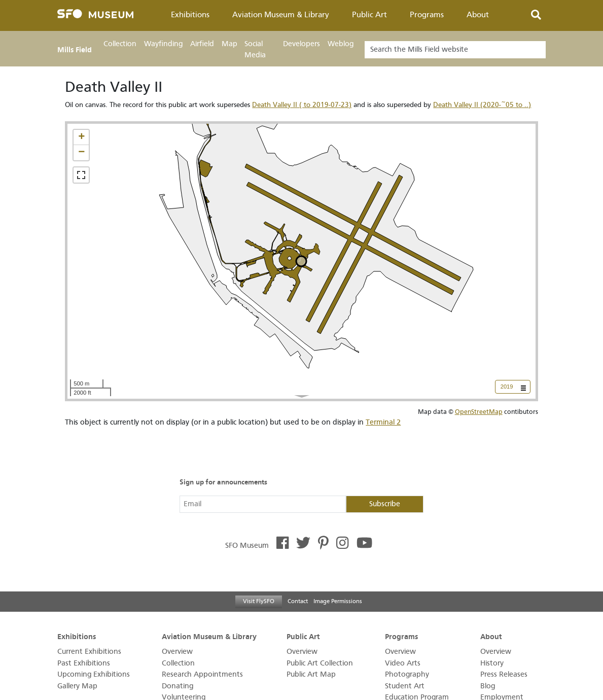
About (478, 15)
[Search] (455, 50)
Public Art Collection (320, 663)
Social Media (255, 49)
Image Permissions (338, 601)
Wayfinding (163, 44)
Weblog (341, 44)
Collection (120, 44)
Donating (178, 686)
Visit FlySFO (259, 601)
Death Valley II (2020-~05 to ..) (482, 105)
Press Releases (504, 674)
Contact (298, 601)
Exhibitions (190, 15)
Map (229, 44)
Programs (427, 15)
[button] (81, 137)
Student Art (405, 686)
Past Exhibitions (84, 663)
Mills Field (75, 50)
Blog (488, 686)
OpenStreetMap (479, 412)
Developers (301, 44)
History (492, 663)
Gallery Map (77, 686)
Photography (407, 674)
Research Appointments (202, 674)
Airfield (202, 44)
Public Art (369, 15)
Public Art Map (311, 674)
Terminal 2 (383, 422)
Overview (177, 652)
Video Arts (403, 663)
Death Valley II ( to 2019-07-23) (302, 105)
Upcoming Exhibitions (94, 674)
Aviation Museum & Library (281, 15)
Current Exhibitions (89, 652)
